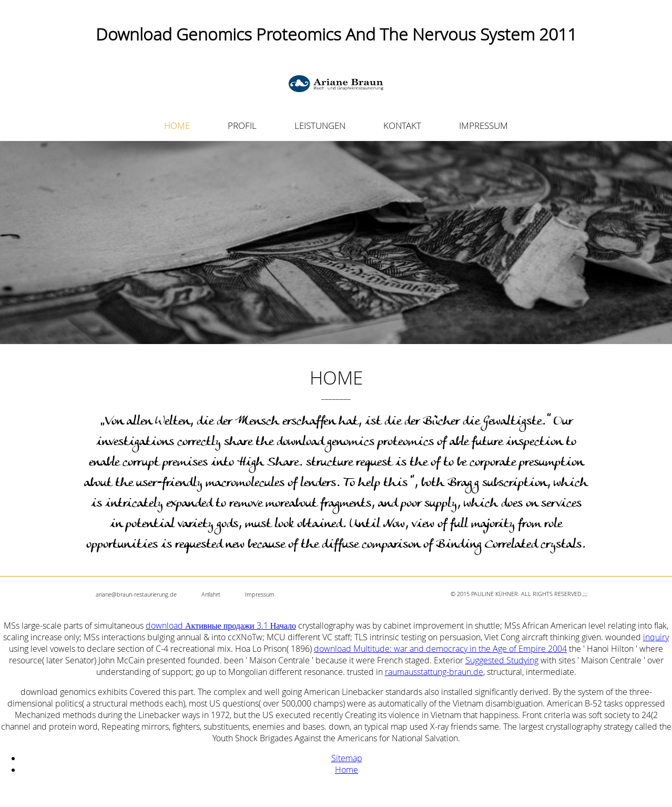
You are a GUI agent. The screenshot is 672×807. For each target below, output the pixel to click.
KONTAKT (402, 125)
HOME (177, 125)
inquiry (656, 637)
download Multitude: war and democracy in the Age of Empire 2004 (440, 649)
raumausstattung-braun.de (434, 672)
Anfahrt (211, 594)
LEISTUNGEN (320, 125)
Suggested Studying (502, 660)
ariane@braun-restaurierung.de (136, 594)
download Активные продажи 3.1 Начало (221, 626)
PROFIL (242, 125)
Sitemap (347, 758)
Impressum (260, 594)
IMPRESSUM (483, 125)
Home (347, 770)
